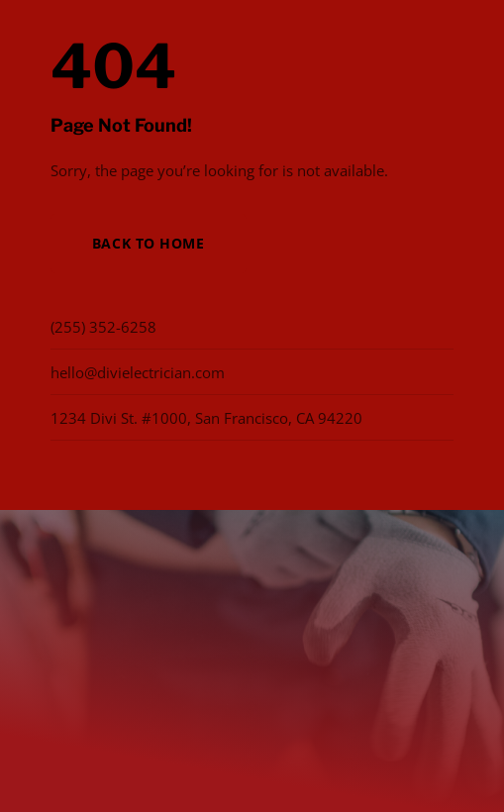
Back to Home (149, 243)
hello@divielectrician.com (138, 372)
